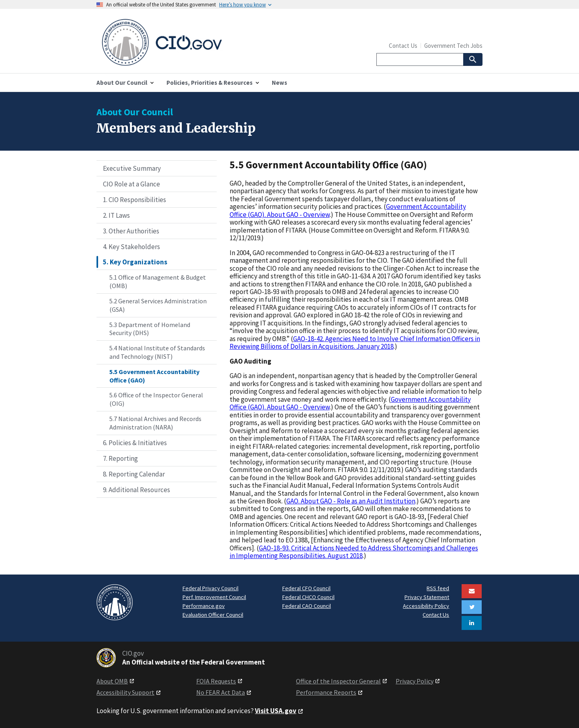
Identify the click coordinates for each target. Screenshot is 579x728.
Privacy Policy (415, 681)
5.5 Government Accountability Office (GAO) (154, 376)
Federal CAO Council (307, 606)
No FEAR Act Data (221, 692)
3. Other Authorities (131, 231)
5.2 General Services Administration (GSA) (158, 305)
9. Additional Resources (137, 490)
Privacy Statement (427, 597)
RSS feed (438, 588)
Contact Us (403, 46)
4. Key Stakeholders (131, 247)
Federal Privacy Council (210, 588)
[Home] (193, 43)
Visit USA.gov (276, 711)
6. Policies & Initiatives (135, 443)
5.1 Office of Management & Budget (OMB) (158, 281)
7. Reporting (120, 458)
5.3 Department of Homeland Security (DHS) (150, 329)
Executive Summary (132, 168)
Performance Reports (326, 692)
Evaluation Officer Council (213, 615)
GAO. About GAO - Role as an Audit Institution (351, 501)
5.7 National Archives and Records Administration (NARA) (155, 423)
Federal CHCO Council (308, 597)
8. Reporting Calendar (134, 474)
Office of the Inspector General (338, 681)
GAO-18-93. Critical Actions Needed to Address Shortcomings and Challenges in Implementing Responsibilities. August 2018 (354, 552)
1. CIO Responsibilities (134, 200)
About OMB (112, 681)
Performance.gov (204, 606)
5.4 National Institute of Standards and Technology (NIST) (157, 352)
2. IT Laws (116, 215)
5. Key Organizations (135, 262)
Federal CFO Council (306, 588)
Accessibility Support (125, 692)
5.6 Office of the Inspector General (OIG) (156, 399)
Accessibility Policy (426, 606)
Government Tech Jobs (453, 46)
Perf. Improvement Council (214, 597)
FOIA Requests (216, 681)
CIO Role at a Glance (131, 184)
